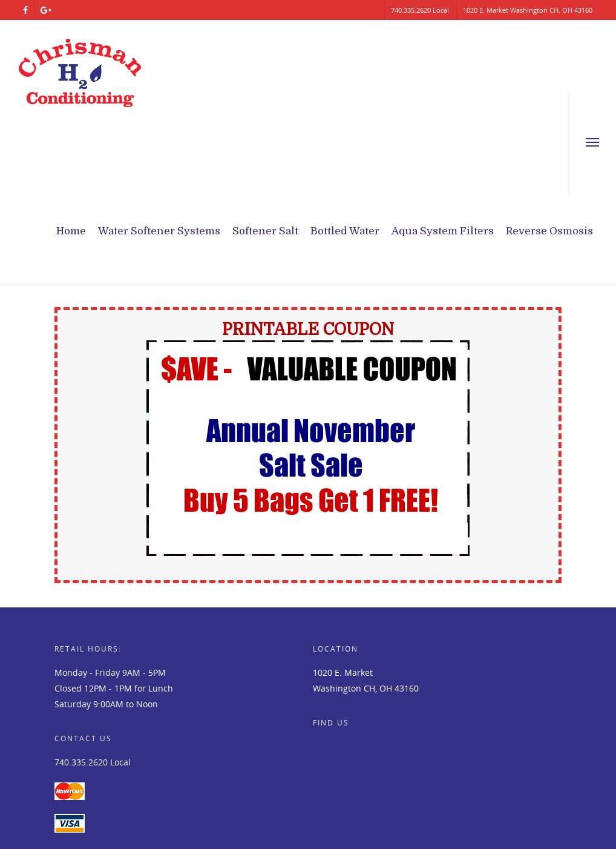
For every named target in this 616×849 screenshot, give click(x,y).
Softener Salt (265, 231)
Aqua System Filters (443, 231)
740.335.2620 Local (420, 10)
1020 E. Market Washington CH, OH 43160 (528, 10)
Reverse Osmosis (549, 231)
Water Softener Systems (159, 231)
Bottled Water (345, 231)
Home (71, 231)
